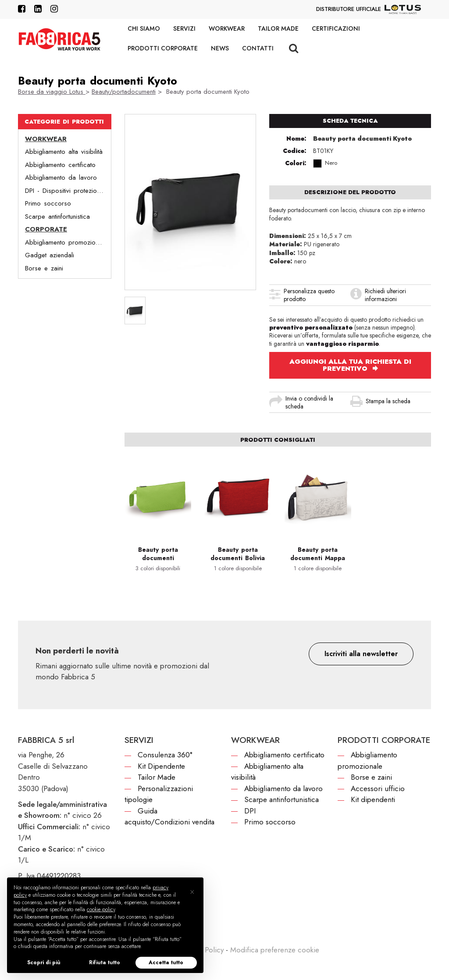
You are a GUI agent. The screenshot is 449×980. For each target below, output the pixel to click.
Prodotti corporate (163, 48)
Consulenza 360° (165, 755)
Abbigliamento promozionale (66, 242)
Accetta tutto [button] (166, 962)
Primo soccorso (48, 203)
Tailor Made (278, 28)
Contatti (258, 48)
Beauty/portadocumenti (124, 92)
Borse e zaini (44, 268)
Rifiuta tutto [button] (105, 962)
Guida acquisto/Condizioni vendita (169, 817)
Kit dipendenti (373, 799)
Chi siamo (144, 28)
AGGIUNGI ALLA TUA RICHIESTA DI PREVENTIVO (350, 365)
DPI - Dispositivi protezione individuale (68, 191)
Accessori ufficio (378, 788)
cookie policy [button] (101, 909)
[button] (361, 654)
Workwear (227, 28)
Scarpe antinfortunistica (57, 217)
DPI (250, 811)
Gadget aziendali (50, 255)
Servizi (184, 28)
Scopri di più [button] (44, 962)
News (220, 48)
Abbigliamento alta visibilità (64, 152)
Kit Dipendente (161, 766)
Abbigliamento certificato (60, 165)
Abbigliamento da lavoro (61, 178)
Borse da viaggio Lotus (52, 92)
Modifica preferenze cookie (275, 950)
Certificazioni (336, 28)
